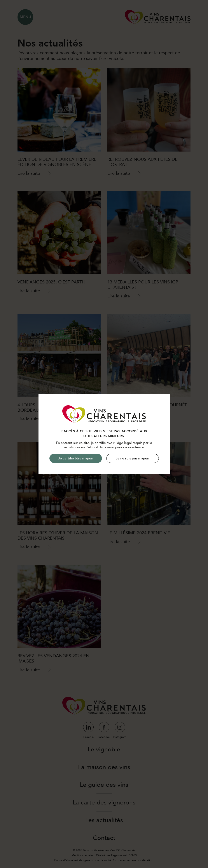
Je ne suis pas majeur (132, 458)
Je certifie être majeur (76, 458)
